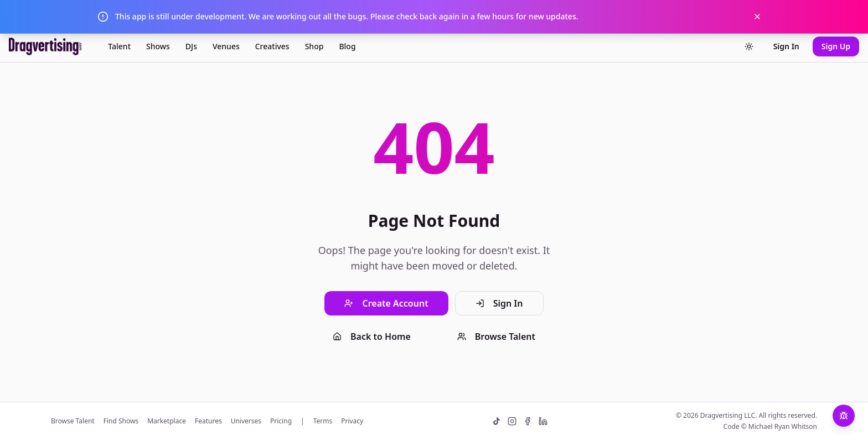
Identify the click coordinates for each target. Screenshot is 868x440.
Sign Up (836, 46)
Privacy (352, 421)
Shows (158, 46)
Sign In (786, 46)
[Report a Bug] (844, 416)
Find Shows (121, 421)
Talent (119, 46)
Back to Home (372, 337)
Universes (246, 421)
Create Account (386, 303)
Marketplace (167, 421)
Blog (347, 46)
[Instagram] (512, 421)
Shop (314, 46)
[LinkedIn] (543, 421)
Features (208, 421)
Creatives (272, 46)
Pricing (281, 421)
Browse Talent (496, 337)
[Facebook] (528, 421)
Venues (226, 46)
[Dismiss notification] (757, 17)
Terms (323, 421)
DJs (191, 46)
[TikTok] (497, 421)
